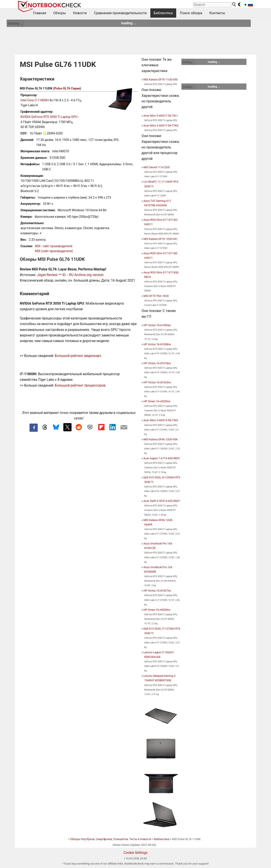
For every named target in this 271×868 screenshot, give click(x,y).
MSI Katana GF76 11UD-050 (160, 79)
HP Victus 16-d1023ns (157, 382)
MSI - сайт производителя (54, 246)
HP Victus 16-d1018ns (157, 363)
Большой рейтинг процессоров (80, 385)
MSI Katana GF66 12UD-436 (160, 439)
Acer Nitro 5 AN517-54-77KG (161, 126)
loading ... (15, 23)
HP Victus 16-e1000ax (157, 325)
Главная (40, 13)
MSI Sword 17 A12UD (157, 167)
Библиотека (163, 13)
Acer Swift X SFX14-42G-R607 (162, 501)
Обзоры (60, 13)
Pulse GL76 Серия (67, 89)
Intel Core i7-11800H (35, 100)
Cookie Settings (135, 853)
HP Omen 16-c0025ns (157, 401)
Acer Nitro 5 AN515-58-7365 (161, 420)
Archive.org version (89, 275)
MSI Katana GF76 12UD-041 (160, 239)
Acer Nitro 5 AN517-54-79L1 (161, 116)
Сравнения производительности (120, 13)
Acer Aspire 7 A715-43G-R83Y (162, 458)
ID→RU (68, 275)
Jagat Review (47, 275)
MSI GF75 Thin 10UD (156, 296)
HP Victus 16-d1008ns (157, 344)
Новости (80, 13)
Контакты (217, 13)
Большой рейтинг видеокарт (78, 356)
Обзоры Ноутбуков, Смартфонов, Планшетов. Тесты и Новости (111, 839)
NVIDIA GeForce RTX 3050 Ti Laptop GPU (49, 117)
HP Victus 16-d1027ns (157, 591)
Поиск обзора (191, 13)
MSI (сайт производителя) (54, 251)
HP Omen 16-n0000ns (157, 610)
